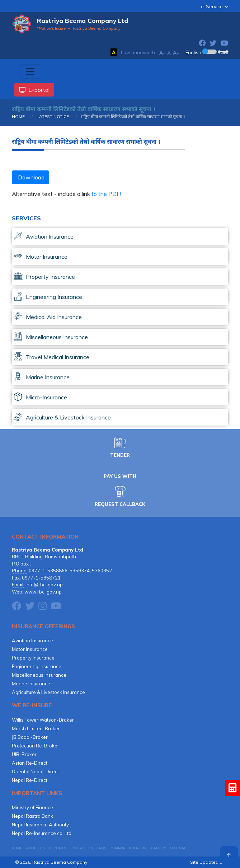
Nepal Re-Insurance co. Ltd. (42, 833)
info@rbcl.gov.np (44, 585)
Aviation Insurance (32, 641)
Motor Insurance (30, 649)
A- (162, 53)
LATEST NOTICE (52, 116)
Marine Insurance (31, 684)
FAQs (102, 848)
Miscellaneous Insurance (39, 675)
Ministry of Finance (32, 807)
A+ (176, 53)
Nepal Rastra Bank (32, 816)
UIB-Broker (24, 754)
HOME (18, 116)
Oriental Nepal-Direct (35, 771)
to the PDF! (106, 194)
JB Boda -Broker (30, 737)
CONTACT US (82, 848)
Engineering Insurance (37, 666)
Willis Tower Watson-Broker (43, 720)
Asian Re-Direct (30, 763)
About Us (36, 848)
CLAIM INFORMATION (129, 848)
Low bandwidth (138, 52)
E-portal (34, 90)
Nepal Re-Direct (30, 780)
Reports (58, 848)
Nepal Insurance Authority (40, 825)
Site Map (178, 848)
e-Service (212, 6)
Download (30, 177)
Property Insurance (33, 658)
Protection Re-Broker (36, 746)
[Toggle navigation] (30, 71)
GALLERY (158, 848)
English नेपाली (207, 52)
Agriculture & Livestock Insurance (48, 692)
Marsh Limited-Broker (36, 728)
